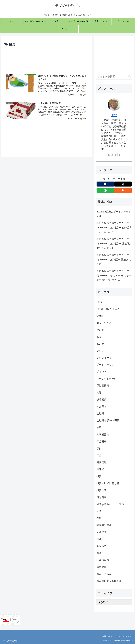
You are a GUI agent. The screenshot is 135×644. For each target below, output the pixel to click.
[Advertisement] (46, 58)
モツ (114, 115)
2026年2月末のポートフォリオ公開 (114, 214)
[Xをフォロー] (112, 155)
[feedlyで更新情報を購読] (116, 155)
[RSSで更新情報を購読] (119, 155)
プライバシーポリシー (124, 636)
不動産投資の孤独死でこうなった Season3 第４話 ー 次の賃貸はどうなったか (114, 228)
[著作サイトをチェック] (109, 155)
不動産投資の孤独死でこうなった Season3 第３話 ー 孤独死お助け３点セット (114, 244)
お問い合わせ (107, 636)
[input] (114, 77)
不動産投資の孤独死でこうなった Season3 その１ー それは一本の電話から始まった (114, 275)
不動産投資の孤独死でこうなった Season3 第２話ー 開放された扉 (114, 259)
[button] (130, 76)
